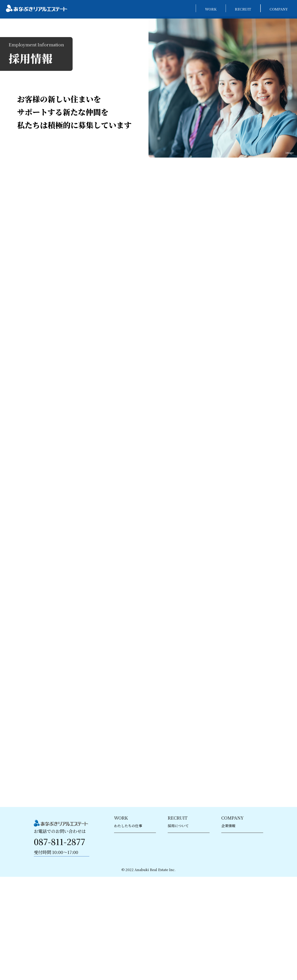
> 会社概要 (230, 878)
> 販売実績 (230, 889)
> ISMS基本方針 (234, 910)
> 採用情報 (176, 878)
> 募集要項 (176, 899)
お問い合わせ (62, 899)
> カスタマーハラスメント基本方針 (242, 924)
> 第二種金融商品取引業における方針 (242, 951)
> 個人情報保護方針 (237, 899)
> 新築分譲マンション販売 (135, 878)
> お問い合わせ (233, 937)
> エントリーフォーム (185, 910)
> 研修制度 (176, 889)
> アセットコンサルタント (134, 889)
